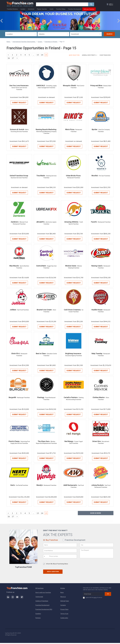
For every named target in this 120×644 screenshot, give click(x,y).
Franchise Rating (61, 9)
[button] (109, 4)
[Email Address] (60, 552)
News (62, 594)
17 (13, 58)
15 (47, 55)
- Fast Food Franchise (23, 310)
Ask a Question (53, 573)
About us (63, 598)
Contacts (63, 606)
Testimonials (39, 598)
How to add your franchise (43, 594)
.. (34, 55)
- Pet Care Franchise (104, 176)
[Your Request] (97, 554)
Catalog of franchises (42, 602)
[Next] (17, 58)
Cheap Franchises (105, 55)
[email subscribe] (94, 595)
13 (38, 55)
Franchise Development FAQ (44, 610)
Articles (63, 589)
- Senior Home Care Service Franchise (20, 88)
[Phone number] (57, 557)
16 (9, 58)
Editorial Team (65, 602)
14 (42, 55)
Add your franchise (89, 9)
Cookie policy (64, 619)
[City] (97, 546)
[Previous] (8, 55)
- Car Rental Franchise (22, 486)
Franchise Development (75, 9)
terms (95, 599)
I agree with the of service (93, 599)
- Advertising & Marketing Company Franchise (47, 132)
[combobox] (21, 34)
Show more (96, 514)
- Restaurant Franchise (104, 222)
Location (23, 9)
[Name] (60, 546)
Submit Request (19, 103)
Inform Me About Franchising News (56, 565)
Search (109, 34)
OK (108, 595)
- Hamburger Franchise (23, 398)
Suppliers (38, 615)
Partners (38, 619)
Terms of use (64, 615)
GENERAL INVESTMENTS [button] (89, 55)
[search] (62, 4)
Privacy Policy (64, 610)
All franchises (39, 589)
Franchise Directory (12, 9)
